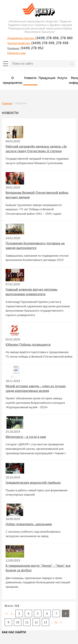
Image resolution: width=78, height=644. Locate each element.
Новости (30, 78)
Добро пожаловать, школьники (29, 524)
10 (18, 622)
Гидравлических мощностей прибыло (33, 482)
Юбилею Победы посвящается (28, 344)
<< (6, 614)
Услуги (62, 78)
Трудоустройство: (19, 43)
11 (27, 622)
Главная (7, 103)
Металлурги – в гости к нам (26, 437)
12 (36, 622)
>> (61, 622)
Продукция (47, 78)
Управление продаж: (21, 38)
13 (45, 622)
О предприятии (13, 80)
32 (56, 622)
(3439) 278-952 (25, 48)
